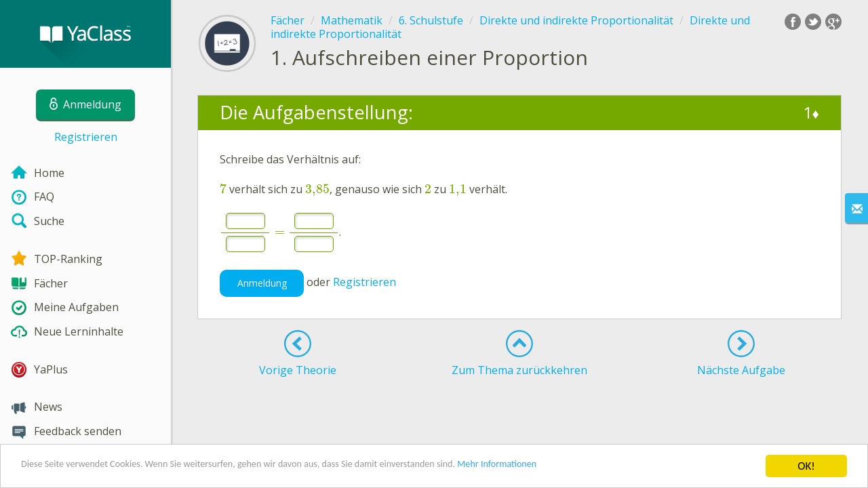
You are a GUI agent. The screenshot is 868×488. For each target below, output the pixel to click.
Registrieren (86, 137)
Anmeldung (262, 283)
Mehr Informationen (594, 467)
